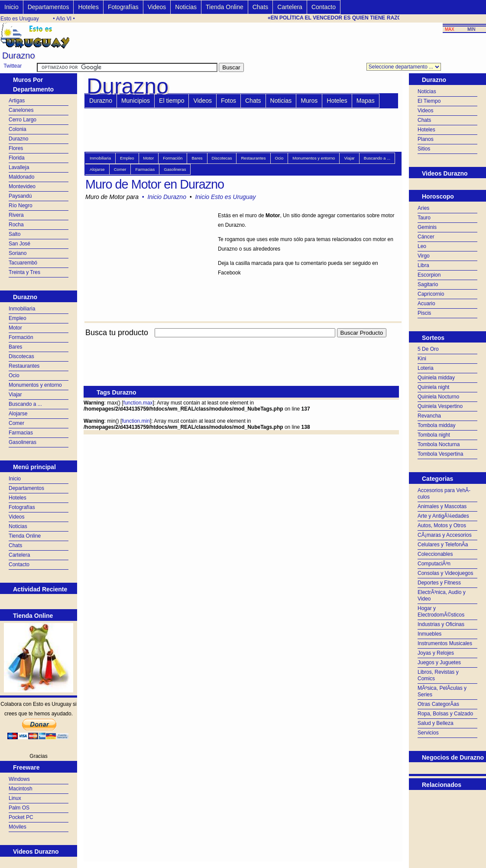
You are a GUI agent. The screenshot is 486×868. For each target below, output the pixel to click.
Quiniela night (433, 387)
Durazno (18, 139)
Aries (423, 208)
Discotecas (21, 356)
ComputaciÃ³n (434, 564)
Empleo (18, 318)
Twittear (13, 66)
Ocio (14, 375)
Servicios (428, 733)
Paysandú (20, 196)
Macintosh (21, 789)
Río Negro (21, 206)
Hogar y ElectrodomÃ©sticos (441, 612)
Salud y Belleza (436, 723)
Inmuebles (429, 634)
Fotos (228, 101)
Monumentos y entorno (35, 385)
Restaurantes (24, 366)
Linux (15, 798)
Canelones (21, 110)
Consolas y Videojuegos (445, 573)
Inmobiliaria (22, 309)
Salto (15, 234)
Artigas (17, 101)
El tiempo (172, 101)
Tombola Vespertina (440, 454)
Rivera (16, 215)
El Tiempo (429, 101)
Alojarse (18, 414)
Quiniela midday (436, 378)
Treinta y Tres (24, 272)
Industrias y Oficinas (441, 624)
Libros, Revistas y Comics (438, 675)
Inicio (11, 7)
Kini (422, 359)
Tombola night (434, 435)
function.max (138, 403)
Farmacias (21, 433)
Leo (422, 246)
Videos (157, 7)
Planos (426, 139)
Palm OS (19, 808)
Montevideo (22, 186)
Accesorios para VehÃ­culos (444, 494)
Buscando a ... (25, 404)
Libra (423, 265)
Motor (15, 328)
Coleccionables (435, 554)
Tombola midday (436, 425)
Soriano (18, 253)
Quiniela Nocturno (438, 397)
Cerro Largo (23, 120)
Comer (16, 423)
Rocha (16, 225)
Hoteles (88, 7)
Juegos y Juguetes (439, 662)
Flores (16, 148)
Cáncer (426, 237)
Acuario (426, 303)
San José (19, 244)
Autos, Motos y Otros (442, 525)
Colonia (18, 129)
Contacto (324, 7)
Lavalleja (19, 167)
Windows (19, 779)
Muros (309, 101)
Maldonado (21, 177)
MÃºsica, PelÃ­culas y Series (442, 691)
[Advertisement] (241, 342)
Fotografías (123, 7)
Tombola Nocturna (439, 444)
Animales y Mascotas (442, 506)
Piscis (424, 313)
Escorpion (429, 275)
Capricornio (431, 294)
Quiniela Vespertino (440, 406)
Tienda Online (225, 7)
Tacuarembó (23, 263)
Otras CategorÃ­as (438, 704)
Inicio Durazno (167, 197)
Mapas (366, 101)
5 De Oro (428, 349)
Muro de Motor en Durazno (155, 184)
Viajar (15, 395)
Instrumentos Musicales (445, 643)
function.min (136, 421)
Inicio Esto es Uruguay (225, 197)
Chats (261, 7)
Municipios (136, 101)
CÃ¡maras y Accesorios (445, 535)
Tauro (424, 218)
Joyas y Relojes (436, 653)
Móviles (18, 827)
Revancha (429, 416)
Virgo (424, 256)
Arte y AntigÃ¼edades (443, 516)
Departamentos (49, 7)
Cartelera (290, 7)
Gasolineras (23, 442)
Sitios (424, 149)
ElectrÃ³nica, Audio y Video (442, 596)
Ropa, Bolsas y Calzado (445, 714)
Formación (21, 337)
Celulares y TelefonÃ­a (443, 545)
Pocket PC (21, 817)
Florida (17, 158)
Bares (15, 347)
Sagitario (428, 284)
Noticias (186, 7)
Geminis (427, 227)
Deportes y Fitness (439, 583)
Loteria (426, 368)
